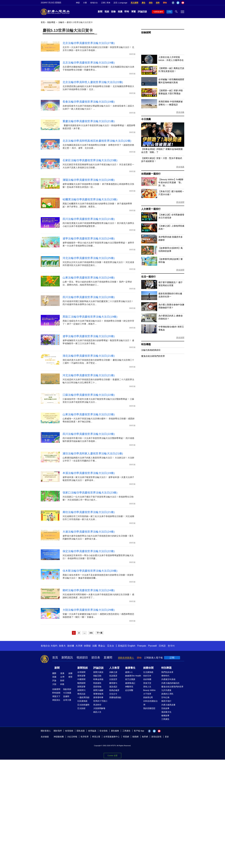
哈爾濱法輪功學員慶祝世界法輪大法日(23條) (90, 199)
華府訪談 (81, 694)
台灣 (62, 677)
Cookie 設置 (113, 755)
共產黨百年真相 (168, 679)
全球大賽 (67, 700)
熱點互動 (97, 676)
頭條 (113, 12)
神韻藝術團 (59, 737)
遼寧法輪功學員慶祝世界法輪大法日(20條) (89, 336)
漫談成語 (113, 687)
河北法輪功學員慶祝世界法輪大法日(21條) (89, 375)
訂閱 (172, 658)
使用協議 (92, 731)
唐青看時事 (98, 697)
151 (91, 633)
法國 (94, 646)
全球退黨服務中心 (111, 737)
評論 (54, 680)
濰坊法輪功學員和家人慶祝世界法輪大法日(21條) (93, 453)
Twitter (178, 3)
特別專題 (146, 344)
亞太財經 (81, 708)
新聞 (100, 12)
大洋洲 (79, 646)
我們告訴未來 (167, 672)
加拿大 (62, 646)
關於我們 (58, 731)
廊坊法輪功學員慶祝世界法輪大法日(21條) (89, 512)
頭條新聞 (146, 33)
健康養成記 (130, 683)
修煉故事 (165, 716)
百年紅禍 (165, 697)
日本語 (162, 646)
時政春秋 (97, 683)
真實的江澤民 (167, 694)
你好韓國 (147, 679)
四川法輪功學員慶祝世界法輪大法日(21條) (89, 219)
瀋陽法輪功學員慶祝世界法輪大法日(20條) (89, 180)
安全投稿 (103, 731)
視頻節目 (82, 657)
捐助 (151, 3)
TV (170, 12)
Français (142, 646)
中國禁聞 (81, 679)
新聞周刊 (81, 690)
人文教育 (114, 668)
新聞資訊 (67, 657)
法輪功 (61, 22)
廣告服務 (115, 731)
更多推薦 (180, 167)
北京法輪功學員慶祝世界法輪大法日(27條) (89, 43)
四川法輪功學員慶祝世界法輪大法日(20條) (89, 297)
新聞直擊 (81, 687)
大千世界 (147, 694)
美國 (54, 677)
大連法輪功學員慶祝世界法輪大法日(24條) (89, 532)
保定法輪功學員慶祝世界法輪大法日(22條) (89, 551)
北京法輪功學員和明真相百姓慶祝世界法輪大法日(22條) (97, 141)
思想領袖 (97, 687)
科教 (62, 684)
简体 (108, 3)
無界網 (145, 737)
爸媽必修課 (114, 690)
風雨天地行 (166, 701)
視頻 (107, 12)
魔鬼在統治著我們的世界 (153, 356)
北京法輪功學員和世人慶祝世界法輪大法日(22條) (93, 82)
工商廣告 (165, 719)
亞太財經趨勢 (83, 705)
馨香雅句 (113, 683)
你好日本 (147, 676)
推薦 (120, 12)
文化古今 (113, 694)
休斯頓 (87, 646)
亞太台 (111, 646)
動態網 (135, 737)
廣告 (143, 3)
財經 (62, 680)
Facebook (173, 3)
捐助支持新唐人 (126, 658)
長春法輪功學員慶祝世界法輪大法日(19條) (89, 102)
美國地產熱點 (115, 697)
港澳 (62, 673)
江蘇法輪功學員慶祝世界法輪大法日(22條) (89, 395)
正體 (103, 3)
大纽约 (54, 646)
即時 (127, 12)
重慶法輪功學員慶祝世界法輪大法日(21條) (89, 121)
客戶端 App (139, 731)
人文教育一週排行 (151, 209)
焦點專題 (51, 22)
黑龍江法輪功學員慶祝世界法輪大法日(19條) (90, 317)
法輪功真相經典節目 (151, 350)
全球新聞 (81, 672)
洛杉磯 (71, 646)
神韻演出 (56, 700)
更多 (167, 737)
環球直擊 (81, 676)
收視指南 (69, 731)
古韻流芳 (113, 679)
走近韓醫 (129, 690)
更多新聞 (180, 202)
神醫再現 (129, 687)
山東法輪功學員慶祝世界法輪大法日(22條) (89, 414)
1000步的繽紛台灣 (150, 703)
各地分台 (94, 3)
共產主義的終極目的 (170, 683)
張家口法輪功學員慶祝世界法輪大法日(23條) (90, 493)
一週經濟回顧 (83, 697)
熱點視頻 (67, 689)
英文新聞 (134, 3)
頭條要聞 (56, 689)
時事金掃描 (98, 679)
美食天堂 (147, 683)
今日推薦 (146, 119)
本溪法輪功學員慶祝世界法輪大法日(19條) (89, 473)
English (131, 646)
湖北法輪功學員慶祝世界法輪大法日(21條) (89, 356)
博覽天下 (56, 696)
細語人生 (97, 712)
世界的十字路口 (100, 701)
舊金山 (102, 646)
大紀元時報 (72, 737)
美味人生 (147, 687)
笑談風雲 (113, 676)
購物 (165, 3)
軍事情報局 (98, 694)
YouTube (183, 3)
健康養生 (130, 668)
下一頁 (100, 633)
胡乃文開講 (130, 679)
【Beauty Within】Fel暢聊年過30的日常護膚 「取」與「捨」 (171, 182)
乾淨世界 (85, 737)
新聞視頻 (83, 668)
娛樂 (70, 673)
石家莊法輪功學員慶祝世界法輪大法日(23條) (90, 160)
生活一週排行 (148, 277)
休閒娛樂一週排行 (151, 174)
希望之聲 (96, 737)
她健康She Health (133, 676)
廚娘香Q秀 (148, 697)
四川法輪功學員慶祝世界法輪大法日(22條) (89, 434)
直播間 (108, 657)
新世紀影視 (156, 737)
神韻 (78, 3)
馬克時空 (97, 705)
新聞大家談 (98, 672)
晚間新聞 (81, 683)
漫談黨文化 (166, 712)
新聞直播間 (159, 12)
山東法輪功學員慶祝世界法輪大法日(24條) (89, 278)
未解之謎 (113, 672)
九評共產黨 (166, 690)
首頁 (43, 22)
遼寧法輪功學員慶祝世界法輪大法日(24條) (89, 238)
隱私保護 (81, 731)
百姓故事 (165, 708)
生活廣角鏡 (148, 672)
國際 (54, 673)
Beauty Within (149, 690)
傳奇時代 (165, 676)
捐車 (158, 3)
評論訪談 (142, 12)
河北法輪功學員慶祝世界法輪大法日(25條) (89, 258)
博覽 (133, 12)
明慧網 (126, 737)
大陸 (54, 684)
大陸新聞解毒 (99, 708)
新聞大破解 (98, 690)
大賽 (85, 3)
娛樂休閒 (148, 668)
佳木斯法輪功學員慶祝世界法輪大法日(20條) (90, 571)
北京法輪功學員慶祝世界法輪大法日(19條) (89, 63)
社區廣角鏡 (82, 701)
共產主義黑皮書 (168, 705)
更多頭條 (180, 112)
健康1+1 (129, 672)
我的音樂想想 (149, 708)
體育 (70, 677)
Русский (152, 646)
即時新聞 (56, 693)
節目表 (96, 657)
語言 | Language (120, 3)
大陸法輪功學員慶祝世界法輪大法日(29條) (89, 610)
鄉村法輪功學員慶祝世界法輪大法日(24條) (89, 590)
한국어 (171, 646)
